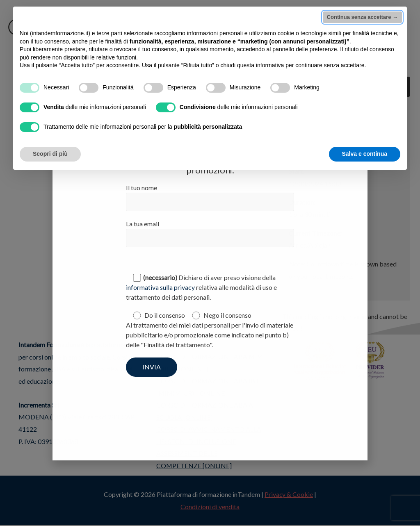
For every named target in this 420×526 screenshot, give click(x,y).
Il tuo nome (210, 197)
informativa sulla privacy (160, 288)
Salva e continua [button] (365, 154)
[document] (210, 263)
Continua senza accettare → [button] (362, 17)
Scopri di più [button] (50, 154)
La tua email (210, 233)
